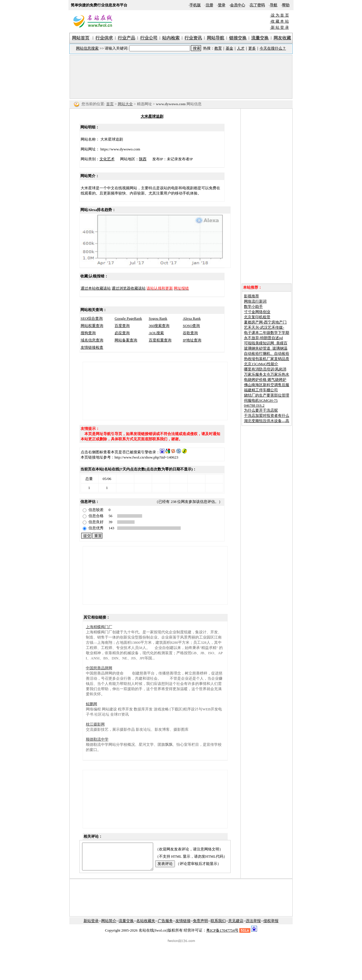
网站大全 (125, 104)
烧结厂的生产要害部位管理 (267, 395)
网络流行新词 (255, 301)
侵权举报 (271, 926)
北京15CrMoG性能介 (261, 364)
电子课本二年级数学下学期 (267, 333)
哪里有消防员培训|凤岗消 (265, 369)
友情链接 (183, 926)
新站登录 (91, 926)
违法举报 (253, 926)
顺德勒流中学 (97, 739)
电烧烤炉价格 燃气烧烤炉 (265, 380)
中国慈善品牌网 (99, 668)
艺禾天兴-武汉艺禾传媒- (264, 327)
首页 (110, 104)
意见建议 (236, 926)
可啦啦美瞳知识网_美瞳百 (266, 343)
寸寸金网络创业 (257, 312)
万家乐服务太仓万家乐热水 (267, 374)
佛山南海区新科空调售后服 (267, 385)
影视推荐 (251, 296)
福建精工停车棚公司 (261, 390)
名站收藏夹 (146, 926)
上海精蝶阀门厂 (99, 627)
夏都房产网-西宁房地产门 (265, 322)
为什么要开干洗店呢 (261, 410)
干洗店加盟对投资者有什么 (267, 416)
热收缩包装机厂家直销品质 (267, 359)
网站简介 (109, 926)
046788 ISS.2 (254, 405)
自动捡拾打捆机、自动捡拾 (267, 353)
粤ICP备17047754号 (222, 936)
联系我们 (218, 926)
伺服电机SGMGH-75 (261, 400)
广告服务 (165, 926)
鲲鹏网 (92, 704)
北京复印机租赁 (257, 317)
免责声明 (200, 926)
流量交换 (126, 926)
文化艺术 (103, 159)
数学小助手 (253, 307)
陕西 (139, 159)
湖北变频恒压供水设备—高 (267, 421)
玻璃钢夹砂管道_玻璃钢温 (266, 348)
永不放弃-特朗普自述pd (263, 338)
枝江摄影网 (95, 724)
